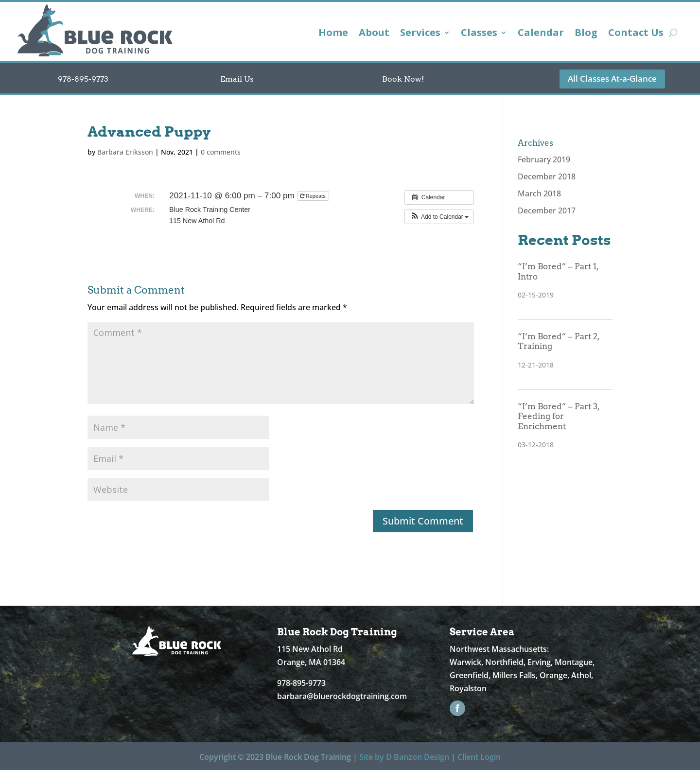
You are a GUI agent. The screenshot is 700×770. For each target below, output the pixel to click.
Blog (586, 34)
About (374, 34)
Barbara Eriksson (125, 152)
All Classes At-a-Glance (612, 79)
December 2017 (547, 210)
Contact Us (636, 34)
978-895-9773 (83, 79)
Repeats (314, 196)
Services (420, 34)
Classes (479, 34)
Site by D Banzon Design (404, 757)
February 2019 (544, 159)
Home (333, 34)
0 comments (221, 152)
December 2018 (547, 176)
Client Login (479, 757)
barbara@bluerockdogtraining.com (342, 696)
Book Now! (403, 79)
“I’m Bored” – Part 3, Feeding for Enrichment (559, 416)
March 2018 (539, 193)
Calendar (541, 34)
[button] (439, 217)
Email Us (237, 79)
